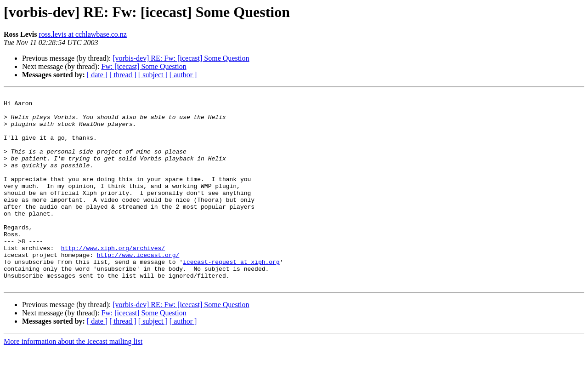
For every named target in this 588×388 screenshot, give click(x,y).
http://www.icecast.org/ (138, 288)
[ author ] (183, 75)
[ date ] (97, 75)
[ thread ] (123, 75)
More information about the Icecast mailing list (73, 380)
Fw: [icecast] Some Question (144, 66)
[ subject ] (153, 75)
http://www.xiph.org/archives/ (113, 280)
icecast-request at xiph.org (231, 296)
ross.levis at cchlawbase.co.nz (82, 34)
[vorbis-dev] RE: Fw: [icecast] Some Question (181, 58)
